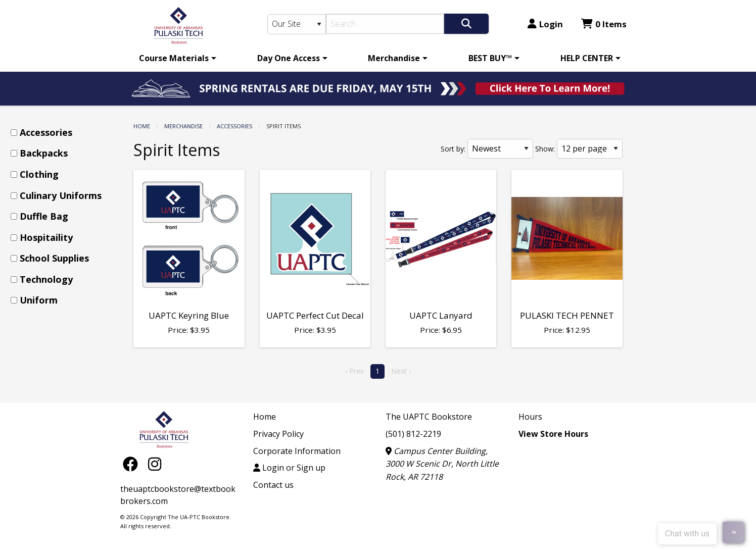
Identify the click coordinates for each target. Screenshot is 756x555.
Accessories (234, 126)
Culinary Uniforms (61, 195)
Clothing (39, 174)
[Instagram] (155, 463)
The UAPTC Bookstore (429, 417)
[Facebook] (133, 463)
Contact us (273, 485)
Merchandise (394, 58)
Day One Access (289, 58)
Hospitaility (46, 237)
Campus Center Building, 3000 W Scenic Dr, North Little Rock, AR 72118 (442, 464)
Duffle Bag (44, 216)
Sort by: (453, 149)
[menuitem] (176, 58)
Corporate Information (297, 451)
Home (142, 126)
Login (545, 24)
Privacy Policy (278, 434)
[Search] (385, 24)
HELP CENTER (587, 58)
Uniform (39, 300)
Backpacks (44, 153)
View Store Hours (553, 434)
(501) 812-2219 (413, 434)
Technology (46, 279)
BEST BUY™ (490, 58)
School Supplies (54, 258)
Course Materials (174, 58)
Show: (545, 149)
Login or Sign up (289, 468)
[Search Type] (297, 24)
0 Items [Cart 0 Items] (604, 24)
